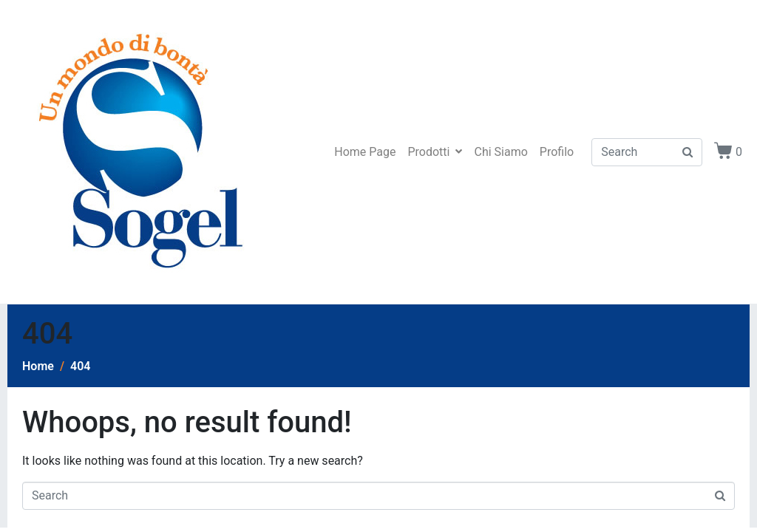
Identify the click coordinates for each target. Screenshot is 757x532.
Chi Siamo (500, 152)
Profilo (557, 152)
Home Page (365, 152)
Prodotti (435, 152)
